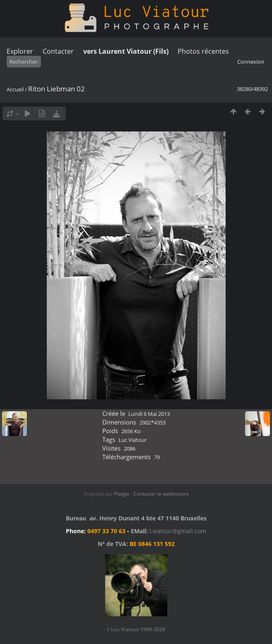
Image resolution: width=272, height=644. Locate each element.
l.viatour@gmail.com (178, 531)
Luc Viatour (132, 440)
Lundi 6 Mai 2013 (149, 414)
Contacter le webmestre (161, 494)
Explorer (20, 51)
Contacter (58, 51)
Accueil (15, 89)
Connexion (251, 62)
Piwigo (122, 494)
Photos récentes (203, 51)
